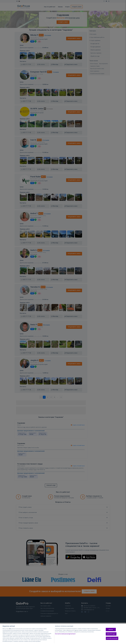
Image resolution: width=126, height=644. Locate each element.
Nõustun (111, 629)
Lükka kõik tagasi (111, 634)
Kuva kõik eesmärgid (112, 638)
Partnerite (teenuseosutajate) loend (65, 634)
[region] (63, 634)
